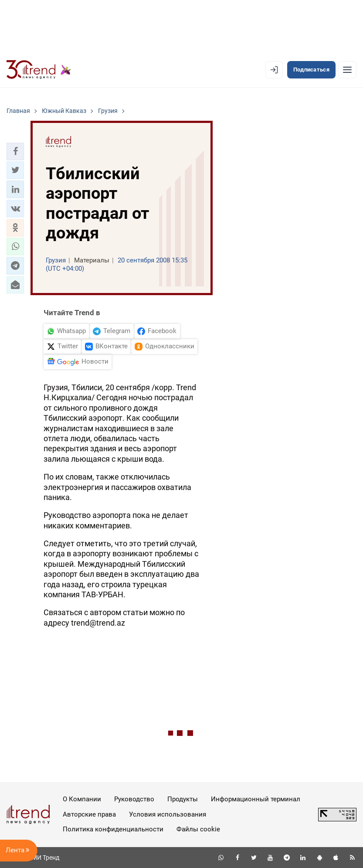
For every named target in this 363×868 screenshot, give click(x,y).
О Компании (82, 799)
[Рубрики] (347, 70)
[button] (15, 151)
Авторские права (89, 814)
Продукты (183, 799)
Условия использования (168, 814)
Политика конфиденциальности (113, 829)
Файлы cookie (198, 829)
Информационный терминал (256, 799)
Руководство (134, 799)
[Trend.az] (39, 70)
